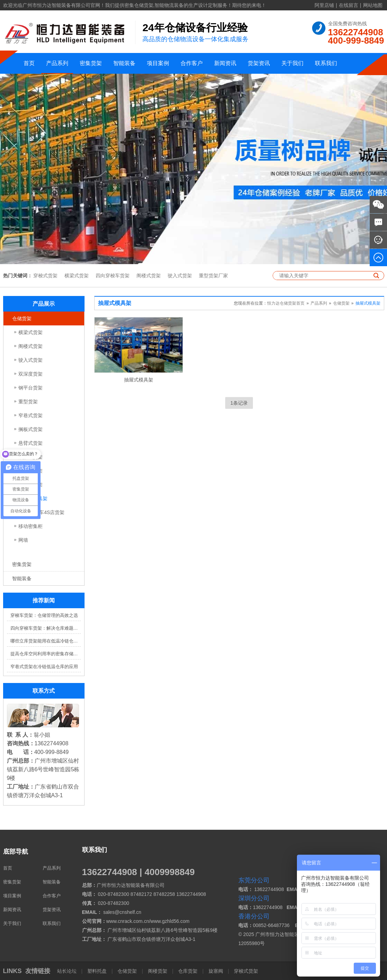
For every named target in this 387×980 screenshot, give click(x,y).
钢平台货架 (30, 388)
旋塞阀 (216, 971)
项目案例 (158, 63)
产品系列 (57, 63)
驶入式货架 (180, 276)
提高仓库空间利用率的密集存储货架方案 (46, 654)
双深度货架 (30, 374)
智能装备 (124, 63)
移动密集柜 (30, 526)
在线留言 (349, 5)
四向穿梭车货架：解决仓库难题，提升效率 (46, 628)
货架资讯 (259, 63)
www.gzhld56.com (170, 921)
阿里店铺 (324, 5)
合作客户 (192, 63)
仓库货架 (188, 971)
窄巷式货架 (30, 415)
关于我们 (292, 63)
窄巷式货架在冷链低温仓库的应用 (44, 667)
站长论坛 (68, 971)
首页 (29, 63)
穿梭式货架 (45, 276)
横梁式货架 (77, 276)
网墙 (23, 540)
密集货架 (91, 63)
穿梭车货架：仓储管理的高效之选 (44, 615)
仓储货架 (22, 318)
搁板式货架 (30, 429)
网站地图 (373, 5)
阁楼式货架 (149, 276)
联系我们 (326, 63)
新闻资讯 (225, 63)
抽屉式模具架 (368, 303)
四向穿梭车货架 (113, 276)
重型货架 (28, 402)
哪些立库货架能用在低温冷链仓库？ (46, 641)
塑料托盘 (97, 971)
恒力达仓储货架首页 (286, 303)
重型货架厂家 (213, 276)
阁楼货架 (158, 971)
